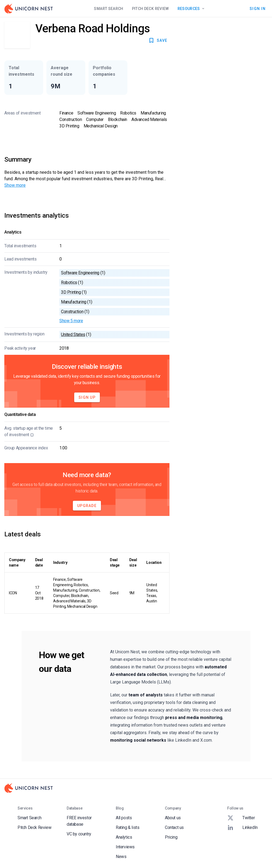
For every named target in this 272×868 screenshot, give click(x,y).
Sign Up (87, 397)
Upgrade (87, 506)
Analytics (124, 837)
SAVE (158, 40)
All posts (124, 818)
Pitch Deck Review (150, 9)
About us (173, 818)
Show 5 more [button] (71, 321)
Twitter (241, 818)
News (121, 857)
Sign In (258, 9)
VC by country (79, 834)
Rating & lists (127, 827)
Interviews (125, 847)
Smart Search (108, 9)
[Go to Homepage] (29, 9)
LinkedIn (242, 828)
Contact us (174, 827)
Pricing (171, 837)
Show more (15, 185)
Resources (192, 9)
